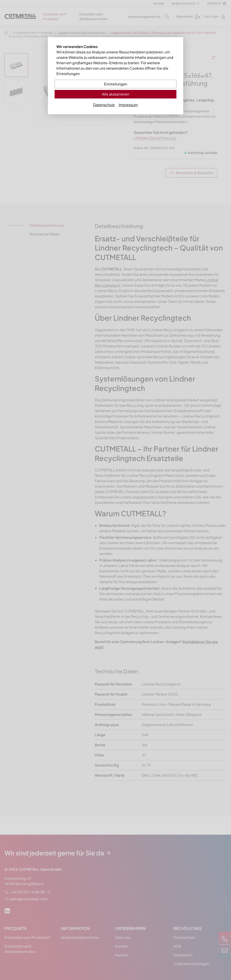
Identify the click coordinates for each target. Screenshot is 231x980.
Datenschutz (104, 105)
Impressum (128, 105)
